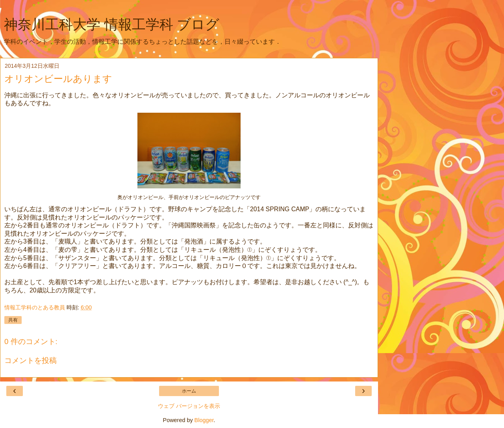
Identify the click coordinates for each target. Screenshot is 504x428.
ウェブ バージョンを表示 (189, 406)
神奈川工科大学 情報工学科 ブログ (112, 24)
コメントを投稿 (31, 360)
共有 (13, 320)
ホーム (189, 391)
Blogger (204, 420)
